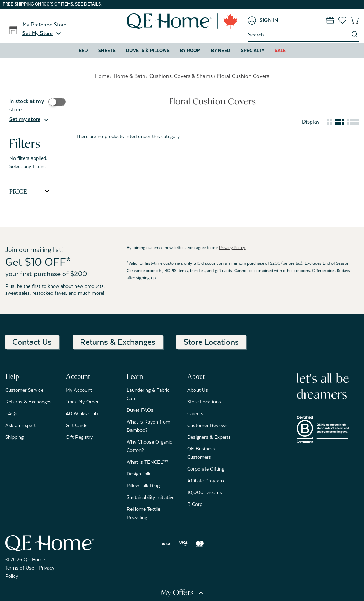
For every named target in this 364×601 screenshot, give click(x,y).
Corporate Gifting (206, 469)
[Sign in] (263, 20)
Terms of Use (20, 568)
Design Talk (139, 474)
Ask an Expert (20, 425)
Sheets (107, 50)
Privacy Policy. (232, 248)
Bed (83, 50)
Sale (280, 50)
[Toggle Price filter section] (30, 192)
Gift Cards (77, 425)
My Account (79, 390)
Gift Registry (79, 437)
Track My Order (82, 402)
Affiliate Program (206, 481)
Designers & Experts (209, 437)
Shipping (14, 437)
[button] (43, 33)
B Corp (195, 504)
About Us (198, 390)
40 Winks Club (82, 413)
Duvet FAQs (140, 410)
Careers (195, 413)
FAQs (11, 413)
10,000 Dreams (205, 492)
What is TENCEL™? (148, 462)
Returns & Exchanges (118, 342)
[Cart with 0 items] (354, 20)
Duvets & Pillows (148, 50)
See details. (88, 4)
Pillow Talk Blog (143, 485)
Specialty (253, 50)
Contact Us (32, 342)
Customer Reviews (207, 425)
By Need (221, 50)
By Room (190, 50)
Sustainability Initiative (151, 497)
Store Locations (211, 342)
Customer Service (24, 390)
